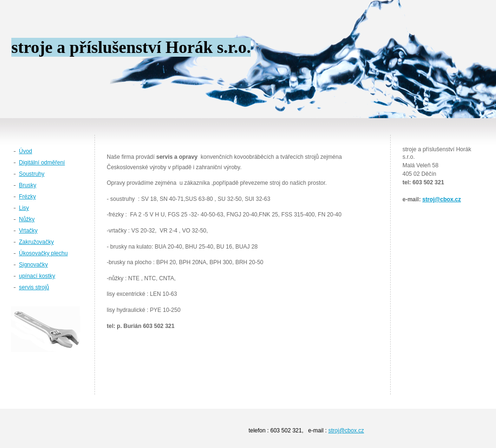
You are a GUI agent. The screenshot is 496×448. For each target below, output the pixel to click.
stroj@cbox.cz (442, 199)
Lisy (24, 208)
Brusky (28, 185)
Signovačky (33, 265)
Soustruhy (32, 174)
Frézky (27, 197)
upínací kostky (37, 276)
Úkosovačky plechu (43, 253)
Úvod (26, 151)
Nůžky (27, 219)
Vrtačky (28, 231)
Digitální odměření (42, 163)
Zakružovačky (36, 242)
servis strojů (34, 287)
